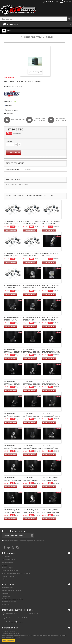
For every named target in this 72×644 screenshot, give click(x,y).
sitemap (5, 579)
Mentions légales (8, 568)
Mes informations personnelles (12, 599)
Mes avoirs (6, 593)
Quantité (9, 141)
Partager (8, 105)
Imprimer (10, 113)
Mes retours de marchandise (12, 591)
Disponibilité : (8, 101)
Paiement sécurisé (14, 120)
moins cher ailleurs (12, 110)
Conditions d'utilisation (10, 571)
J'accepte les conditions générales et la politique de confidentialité (24, 541)
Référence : (8, 86)
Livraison (5, 565)
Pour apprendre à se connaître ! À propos (16, 573)
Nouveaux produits (9, 559)
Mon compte (8, 584)
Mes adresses (7, 596)
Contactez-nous (53, 2)
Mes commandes (8, 588)
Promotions (6, 557)
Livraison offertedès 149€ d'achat (36, 120)
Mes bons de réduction (10, 602)
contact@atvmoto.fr (17, 622)
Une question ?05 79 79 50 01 (57, 120)
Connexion (67, 2)
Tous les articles (8, 640)
